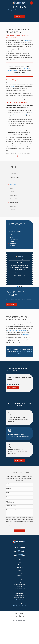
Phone (8, 493)
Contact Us (20, 576)
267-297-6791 (20, 552)
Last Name (9, 488)
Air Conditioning (20, 568)
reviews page (25, 334)
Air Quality (19, 573)
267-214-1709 (20, 548)
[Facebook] (17, 606)
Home (20, 562)
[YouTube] (22, 606)
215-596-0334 (20, 556)
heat (22, 127)
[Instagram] (25, 606)
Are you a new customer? (12, 506)
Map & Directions (19, 590)
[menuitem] (19, 174)
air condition (28, 127)
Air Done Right (26, 40)
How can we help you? (11, 510)
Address (8, 501)
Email (19, 275)
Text (15, 275)
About (19, 565)
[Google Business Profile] (14, 606)
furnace (12, 87)
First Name (9, 484)
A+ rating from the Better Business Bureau (17, 330)
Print (24, 275)
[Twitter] (20, 606)
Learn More (11, 304)
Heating (20, 570)
